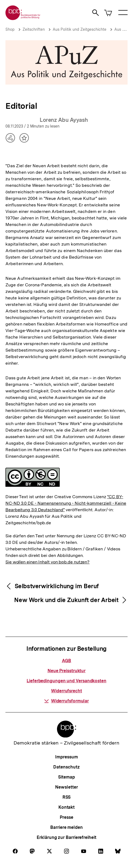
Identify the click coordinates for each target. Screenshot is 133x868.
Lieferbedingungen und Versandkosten (66, 681)
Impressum (66, 757)
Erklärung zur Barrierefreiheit (66, 837)
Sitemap (66, 777)
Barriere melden (66, 827)
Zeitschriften (34, 29)
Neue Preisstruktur (66, 671)
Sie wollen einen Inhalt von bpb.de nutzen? (47, 562)
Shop (10, 29)
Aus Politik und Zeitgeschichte (80, 29)
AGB (67, 661)
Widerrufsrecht (66, 691)
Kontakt (66, 807)
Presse (66, 817)
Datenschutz (66, 767)
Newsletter (66, 787)
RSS (67, 797)
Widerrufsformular (66, 701)
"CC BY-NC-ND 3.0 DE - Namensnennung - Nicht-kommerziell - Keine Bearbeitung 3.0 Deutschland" (66, 503)
